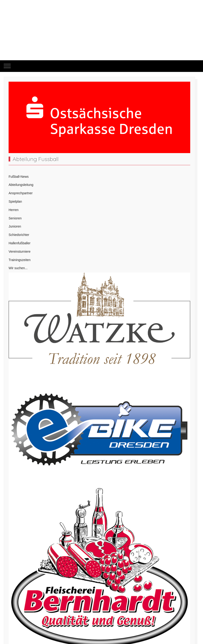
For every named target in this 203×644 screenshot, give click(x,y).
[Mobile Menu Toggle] (7, 66)
